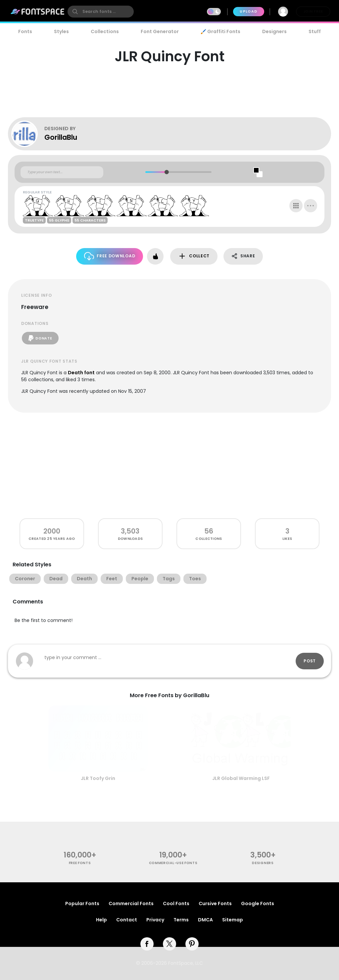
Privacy (155, 920)
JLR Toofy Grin (98, 778)
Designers (274, 31)
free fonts (80, 863)
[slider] (166, 172)
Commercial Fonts (131, 903)
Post (310, 661)
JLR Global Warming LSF (241, 778)
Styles (61, 31)
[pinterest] (192, 944)
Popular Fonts (82, 903)
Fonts (25, 31)
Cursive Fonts (215, 903)
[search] (101, 12)
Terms (181, 920)
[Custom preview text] (62, 172)
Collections (105, 31)
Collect (194, 256)
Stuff (315, 31)
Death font (81, 373)
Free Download (110, 256)
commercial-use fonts (173, 863)
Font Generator (160, 31)
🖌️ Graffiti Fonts (220, 31)
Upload (248, 11)
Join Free (313, 11)
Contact (127, 920)
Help (101, 920)
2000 (52, 531)
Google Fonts (258, 903)
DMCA (205, 920)
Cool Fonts (176, 903)
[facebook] (147, 944)
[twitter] (169, 944)
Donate (40, 338)
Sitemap (233, 920)
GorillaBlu (61, 137)
